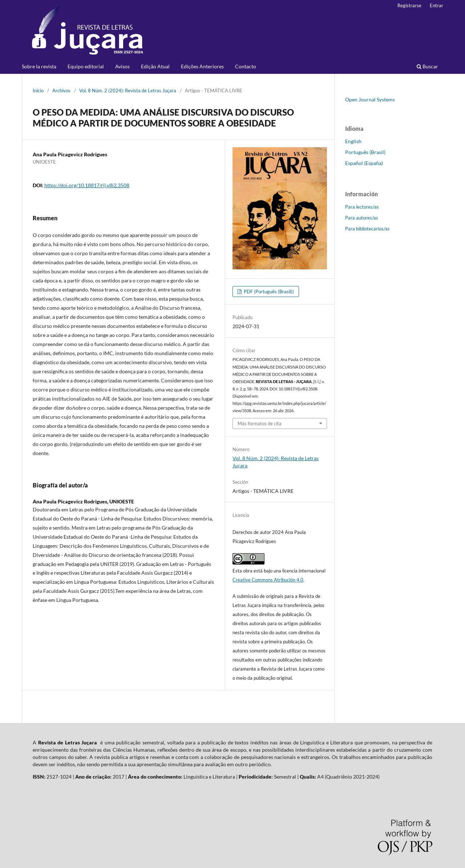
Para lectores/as (362, 207)
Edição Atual (155, 66)
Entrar (436, 5)
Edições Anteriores (202, 66)
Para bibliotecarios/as (367, 229)
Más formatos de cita (260, 423)
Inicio (38, 91)
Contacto (246, 66)
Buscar (427, 66)
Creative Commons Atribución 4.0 (268, 580)
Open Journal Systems (370, 99)
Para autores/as (362, 218)
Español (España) (364, 163)
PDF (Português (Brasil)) (268, 292)
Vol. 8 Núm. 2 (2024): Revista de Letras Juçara (128, 91)
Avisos (122, 66)
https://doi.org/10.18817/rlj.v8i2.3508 (87, 185)
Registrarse (409, 5)
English (353, 141)
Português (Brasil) (365, 152)
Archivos (61, 91)
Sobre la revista (39, 66)
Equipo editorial (86, 66)
